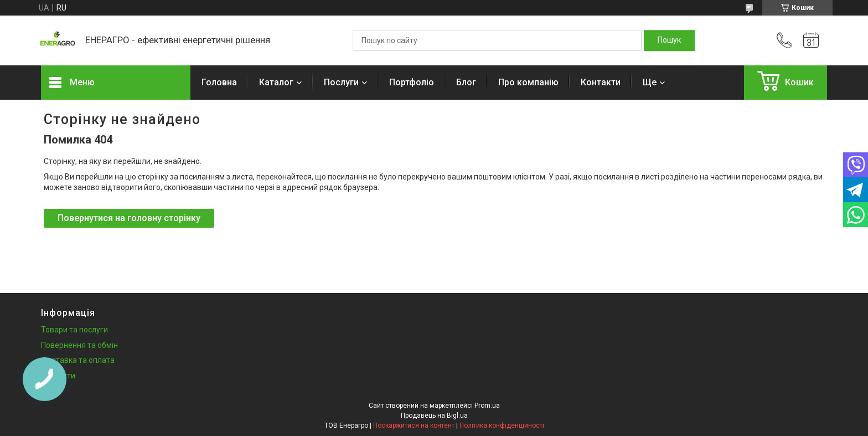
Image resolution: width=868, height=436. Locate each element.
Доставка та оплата (78, 360)
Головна (219, 82)
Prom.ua (487, 406)
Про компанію (528, 82)
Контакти (601, 82)
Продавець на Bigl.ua (434, 416)
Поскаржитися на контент (414, 425)
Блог (466, 82)
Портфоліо (412, 82)
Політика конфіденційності (502, 425)
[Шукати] (669, 40)
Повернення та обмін (79, 345)
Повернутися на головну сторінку (129, 218)
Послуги (341, 82)
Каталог (276, 82)
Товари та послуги (74, 330)
